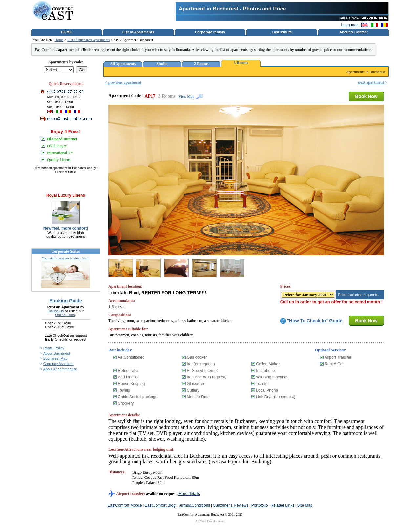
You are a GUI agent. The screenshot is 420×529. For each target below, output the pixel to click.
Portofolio (260, 505)
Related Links (283, 505)
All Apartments (123, 64)
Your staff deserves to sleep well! (66, 258)
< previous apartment (123, 82)
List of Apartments (138, 32)
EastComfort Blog (160, 505)
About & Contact (354, 32)
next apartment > (373, 82)
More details (189, 494)
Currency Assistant (58, 364)
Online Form (65, 315)
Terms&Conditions (194, 505)
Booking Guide (66, 301)
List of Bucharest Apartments (88, 40)
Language (350, 25)
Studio (162, 64)
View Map (186, 96)
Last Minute (282, 32)
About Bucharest (57, 353)
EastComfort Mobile (125, 505)
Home (59, 40)
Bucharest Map (55, 358)
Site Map (305, 505)
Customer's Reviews (231, 505)
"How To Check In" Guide (315, 321)
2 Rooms (201, 64)
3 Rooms (241, 63)
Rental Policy (54, 348)
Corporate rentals (210, 32)
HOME (66, 32)
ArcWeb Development (210, 521)
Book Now (366, 96)
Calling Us (55, 311)
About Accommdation (60, 369)
